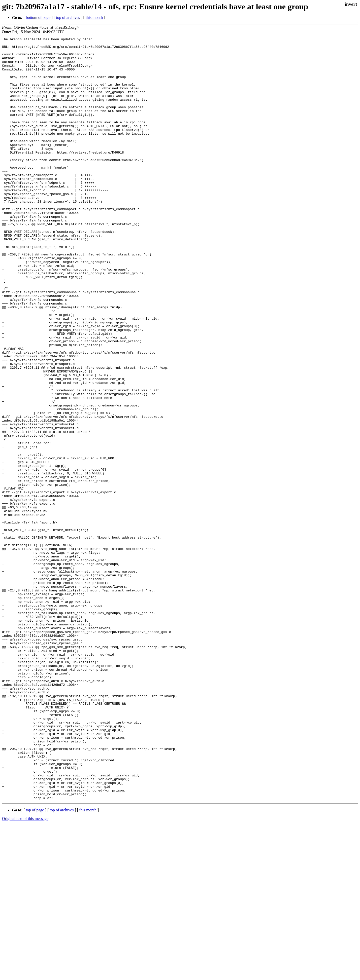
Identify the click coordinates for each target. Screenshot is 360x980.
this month (94, 17)
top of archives (68, 17)
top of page (35, 963)
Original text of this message (25, 971)
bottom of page (38, 17)
